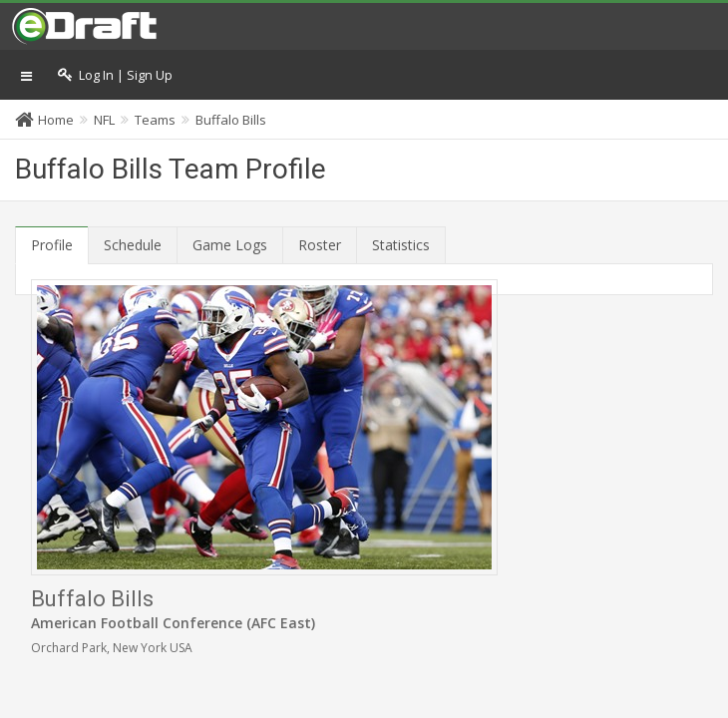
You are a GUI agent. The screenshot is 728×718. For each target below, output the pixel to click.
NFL (104, 120)
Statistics (401, 245)
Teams (155, 120)
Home (56, 120)
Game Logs (230, 245)
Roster (320, 245)
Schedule (133, 245)
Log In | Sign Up (115, 75)
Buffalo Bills (231, 120)
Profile (52, 245)
